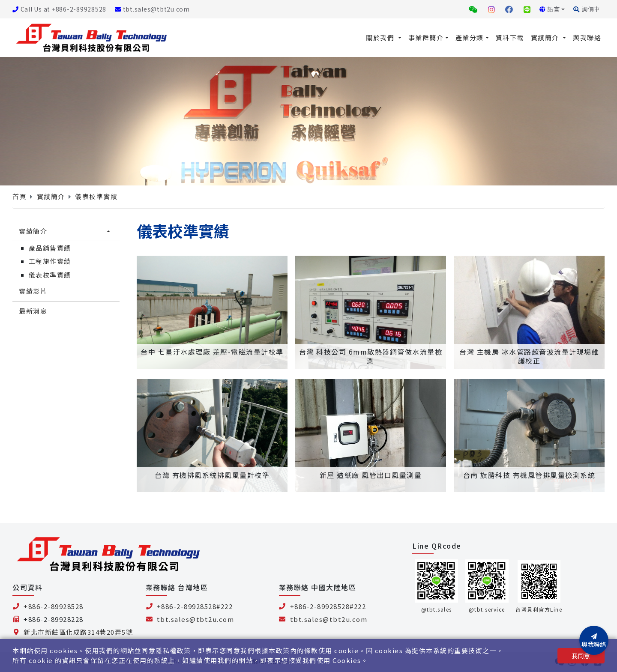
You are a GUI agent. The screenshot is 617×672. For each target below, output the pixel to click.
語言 (550, 9)
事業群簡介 (426, 37)
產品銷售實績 (50, 248)
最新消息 (33, 311)
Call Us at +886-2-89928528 (59, 9)
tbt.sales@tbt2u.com (152, 9)
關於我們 (381, 37)
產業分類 (470, 37)
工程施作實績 (50, 261)
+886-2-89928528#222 (195, 606)
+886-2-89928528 (54, 606)
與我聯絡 (587, 37)
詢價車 (587, 9)
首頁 (19, 196)
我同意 (581, 656)
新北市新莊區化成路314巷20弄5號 (78, 632)
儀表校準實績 (96, 196)
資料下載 (510, 37)
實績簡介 (546, 37)
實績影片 (33, 291)
